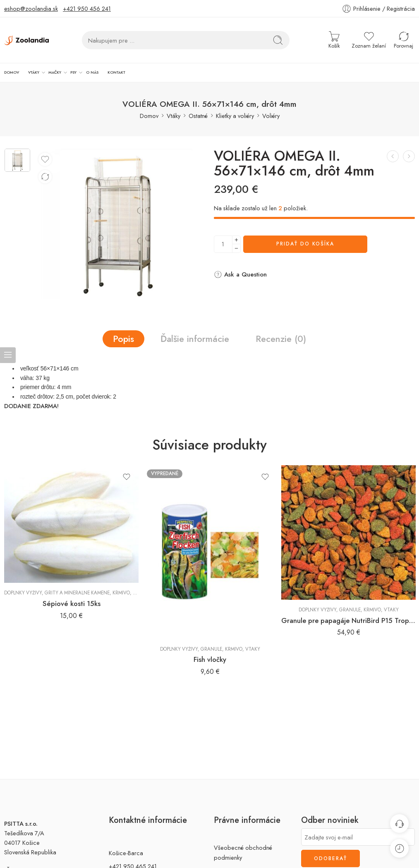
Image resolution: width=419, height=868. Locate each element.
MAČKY (42, 72)
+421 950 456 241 (87, 8)
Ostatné (198, 114)
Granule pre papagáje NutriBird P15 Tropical (348, 619)
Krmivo (121, 591)
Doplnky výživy (23, 591)
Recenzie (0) (281, 337)
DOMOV (9, 72)
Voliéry (271, 114)
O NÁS (71, 72)
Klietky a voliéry (235, 114)
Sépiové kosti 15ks (72, 602)
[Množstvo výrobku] (223, 243)
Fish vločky (210, 658)
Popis (123, 337)
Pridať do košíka (305, 243)
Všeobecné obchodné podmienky (243, 851)
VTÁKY (26, 72)
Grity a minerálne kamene (77, 591)
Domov (149, 114)
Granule (211, 647)
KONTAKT (89, 72)
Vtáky (174, 114)
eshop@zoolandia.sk (31, 8)
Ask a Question (240, 273)
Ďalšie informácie (195, 337)
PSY (57, 72)
